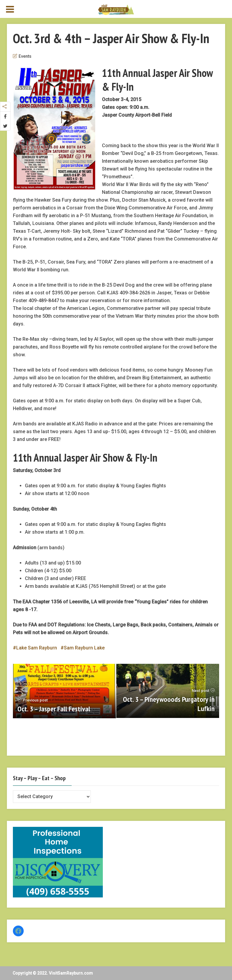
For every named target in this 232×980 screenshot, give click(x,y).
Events (25, 56)
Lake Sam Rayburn (37, 648)
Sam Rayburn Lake (84, 648)
